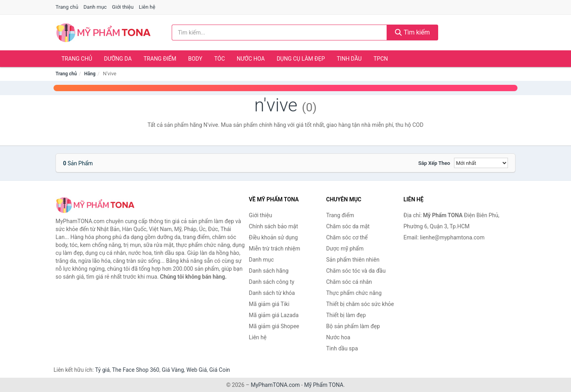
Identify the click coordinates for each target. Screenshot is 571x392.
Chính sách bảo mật (274, 226)
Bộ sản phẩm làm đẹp (353, 326)
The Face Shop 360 (135, 370)
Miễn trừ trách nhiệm (275, 249)
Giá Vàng (173, 370)
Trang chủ (67, 7)
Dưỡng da (118, 59)
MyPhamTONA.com (275, 385)
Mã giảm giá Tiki (269, 304)
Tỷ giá (103, 370)
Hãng (90, 74)
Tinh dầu (349, 59)
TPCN (381, 59)
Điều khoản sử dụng (274, 237)
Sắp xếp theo (434, 163)
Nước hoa (251, 59)
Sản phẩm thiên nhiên (353, 260)
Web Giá (197, 370)
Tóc (219, 59)
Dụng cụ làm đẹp (301, 59)
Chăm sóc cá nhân (349, 282)
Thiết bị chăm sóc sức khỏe (360, 304)
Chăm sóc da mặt (348, 226)
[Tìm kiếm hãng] (280, 33)
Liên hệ (147, 7)
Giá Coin (220, 370)
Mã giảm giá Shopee (274, 326)
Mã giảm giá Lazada (274, 315)
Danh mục (95, 7)
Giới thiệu (123, 7)
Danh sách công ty (272, 282)
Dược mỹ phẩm (345, 249)
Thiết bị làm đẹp (346, 315)
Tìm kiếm (412, 32)
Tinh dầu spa (342, 348)
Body (195, 59)
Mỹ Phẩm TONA (324, 385)
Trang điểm (160, 59)
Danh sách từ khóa (272, 293)
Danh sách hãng (269, 271)
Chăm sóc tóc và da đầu (356, 271)
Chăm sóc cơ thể (347, 237)
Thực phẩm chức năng (354, 293)
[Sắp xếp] (481, 163)
